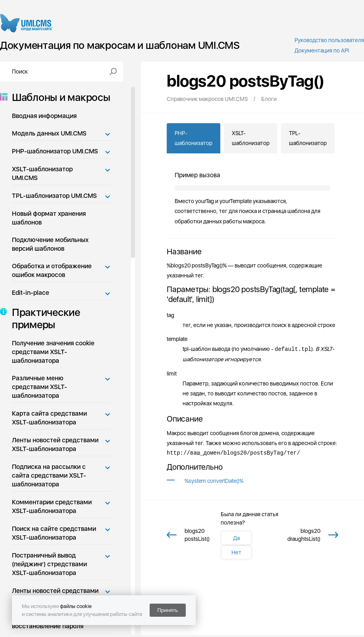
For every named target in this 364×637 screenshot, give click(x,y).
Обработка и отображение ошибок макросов (52, 270)
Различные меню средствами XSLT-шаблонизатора (39, 387)
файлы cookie (76, 606)
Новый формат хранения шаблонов (49, 218)
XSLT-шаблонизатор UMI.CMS (42, 173)
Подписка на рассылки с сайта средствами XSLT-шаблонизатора (49, 475)
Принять (168, 610)
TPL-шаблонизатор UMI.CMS (54, 196)
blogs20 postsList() (197, 535)
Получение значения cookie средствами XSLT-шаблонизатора (53, 352)
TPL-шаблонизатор (308, 138)
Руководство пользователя (329, 40)
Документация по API (322, 50)
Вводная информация (44, 116)
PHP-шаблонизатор (194, 138)
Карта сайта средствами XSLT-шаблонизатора (49, 418)
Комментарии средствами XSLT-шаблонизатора (52, 506)
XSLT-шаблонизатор (251, 138)
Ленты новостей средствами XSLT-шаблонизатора (55, 444)
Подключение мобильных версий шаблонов (50, 244)
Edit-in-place (31, 293)
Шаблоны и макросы (59, 97)
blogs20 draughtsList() (304, 535)
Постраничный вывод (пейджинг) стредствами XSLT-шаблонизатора (49, 564)
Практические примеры (44, 318)
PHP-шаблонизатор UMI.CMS (55, 151)
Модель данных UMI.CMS (49, 133)
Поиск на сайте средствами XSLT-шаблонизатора (54, 533)
